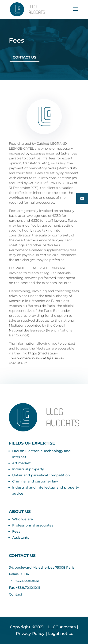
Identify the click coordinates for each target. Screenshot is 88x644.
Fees (16, 531)
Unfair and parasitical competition (41, 475)
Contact (16, 594)
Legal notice (61, 633)
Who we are (23, 519)
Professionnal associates (33, 525)
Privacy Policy (30, 633)
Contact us (25, 57)
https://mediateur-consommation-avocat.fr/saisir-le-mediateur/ (36, 358)
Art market (21, 463)
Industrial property (28, 469)
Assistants (21, 537)
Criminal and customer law (35, 481)
